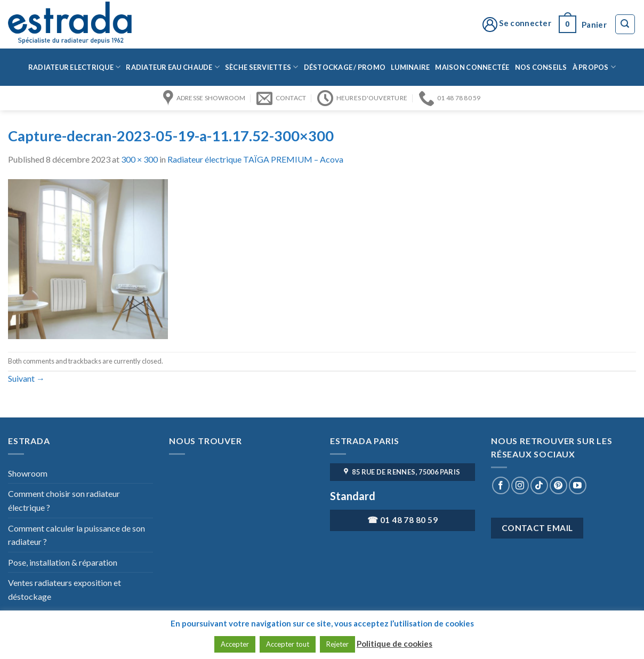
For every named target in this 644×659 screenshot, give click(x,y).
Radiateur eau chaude (173, 67)
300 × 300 (139, 159)
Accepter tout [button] (288, 644)
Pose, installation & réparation (63, 562)
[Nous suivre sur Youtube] (578, 485)
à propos (594, 67)
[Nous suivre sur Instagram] (520, 485)
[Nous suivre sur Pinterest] (558, 485)
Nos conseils (541, 67)
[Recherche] (625, 25)
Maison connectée (472, 67)
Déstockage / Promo (345, 67)
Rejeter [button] (337, 644)
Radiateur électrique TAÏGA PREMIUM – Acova (255, 159)
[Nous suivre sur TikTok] (539, 485)
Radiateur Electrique (75, 67)
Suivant (26, 378)
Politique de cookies (395, 644)
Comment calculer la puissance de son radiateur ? (77, 535)
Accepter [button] (235, 644)
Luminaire (410, 67)
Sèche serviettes (262, 67)
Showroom (28, 473)
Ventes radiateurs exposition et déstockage (65, 589)
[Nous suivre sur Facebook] (501, 485)
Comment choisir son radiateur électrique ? (64, 500)
